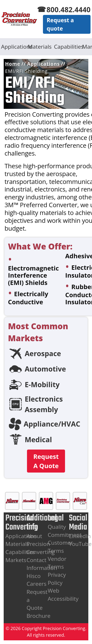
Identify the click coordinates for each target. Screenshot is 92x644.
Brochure (38, 616)
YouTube (80, 544)
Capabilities (66, 47)
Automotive (45, 369)
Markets (16, 560)
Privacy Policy (57, 579)
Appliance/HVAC (52, 424)
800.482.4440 (69, 10)
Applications (13, 47)
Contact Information (42, 564)
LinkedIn (80, 536)
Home (13, 64)
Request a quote (60, 24)
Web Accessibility (63, 595)
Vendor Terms (57, 563)
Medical (38, 440)
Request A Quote (46, 461)
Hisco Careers (36, 580)
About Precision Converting (40, 544)
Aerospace (43, 353)
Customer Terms (60, 547)
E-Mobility (42, 384)
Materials (40, 47)
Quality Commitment (65, 531)
